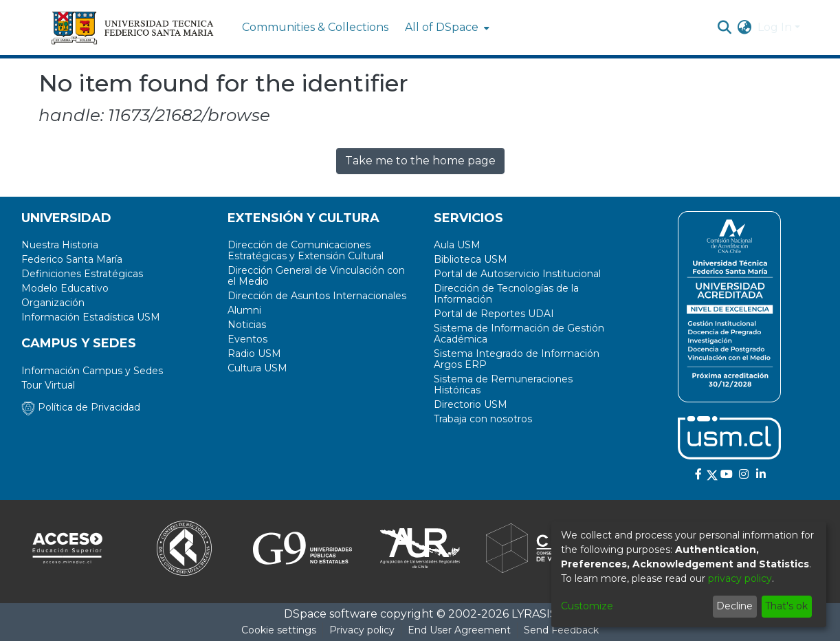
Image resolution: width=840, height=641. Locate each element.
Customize (587, 606)
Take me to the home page (420, 161)
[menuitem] (446, 28)
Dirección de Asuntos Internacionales (317, 296)
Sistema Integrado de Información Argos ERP (517, 359)
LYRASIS (534, 614)
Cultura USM (257, 368)
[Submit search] (725, 28)
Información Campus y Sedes (92, 371)
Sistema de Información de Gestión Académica (519, 334)
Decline (734, 606)
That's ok (786, 606)
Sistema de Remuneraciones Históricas (503, 384)
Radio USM (254, 354)
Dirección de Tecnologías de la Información (506, 294)
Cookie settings (279, 630)
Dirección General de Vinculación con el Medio (316, 276)
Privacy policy (362, 630)
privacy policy (740, 578)
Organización (53, 303)
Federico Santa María (72, 259)
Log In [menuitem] (775, 27)
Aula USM (457, 245)
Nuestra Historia (60, 245)
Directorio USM (471, 404)
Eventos (247, 339)
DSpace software (331, 614)
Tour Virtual (48, 385)
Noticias (247, 325)
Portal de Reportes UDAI (494, 314)
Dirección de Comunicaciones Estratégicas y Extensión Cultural (306, 250)
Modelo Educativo (65, 288)
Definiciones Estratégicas (82, 274)
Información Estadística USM (91, 317)
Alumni (244, 310)
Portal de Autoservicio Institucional (517, 274)
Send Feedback (561, 630)
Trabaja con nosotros (483, 419)
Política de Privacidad (81, 407)
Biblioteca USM (471, 259)
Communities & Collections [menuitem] (315, 27)
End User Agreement (459, 630)
